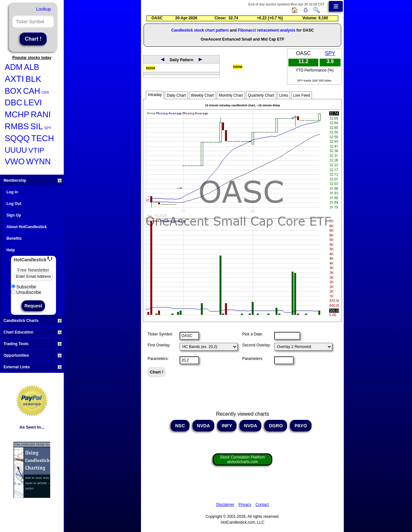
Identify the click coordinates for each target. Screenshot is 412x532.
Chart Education (33, 332)
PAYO (301, 426)
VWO (15, 161)
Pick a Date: (253, 334)
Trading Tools (33, 344)
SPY (48, 128)
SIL (37, 126)
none (150, 68)
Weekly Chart (202, 95)
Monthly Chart (231, 95)
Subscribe (24, 287)
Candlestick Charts (33, 321)
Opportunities (33, 355)
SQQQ (17, 138)
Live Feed (302, 95)
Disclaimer (225, 505)
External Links (33, 367)
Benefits (14, 238)
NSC (180, 426)
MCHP (17, 114)
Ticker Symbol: (160, 334)
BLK (33, 79)
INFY (227, 426)
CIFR (45, 93)
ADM (14, 67)
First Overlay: (159, 345)
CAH (32, 91)
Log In (12, 192)
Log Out (14, 204)
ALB (32, 67)
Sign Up (14, 215)
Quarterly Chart (261, 95)
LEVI (33, 102)
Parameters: (158, 359)
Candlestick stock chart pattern (200, 30)
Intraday (155, 95)
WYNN (38, 161)
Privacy (245, 505)
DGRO (276, 426)
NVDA (203, 426)
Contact (262, 505)
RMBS (17, 126)
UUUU (16, 150)
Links (284, 95)
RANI (41, 114)
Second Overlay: (256, 345)
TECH (43, 138)
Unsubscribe (26, 292)
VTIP (36, 150)
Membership (33, 180)
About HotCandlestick (27, 227)
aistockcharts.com (242, 459)
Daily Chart (176, 95)
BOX (13, 91)
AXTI (14, 79)
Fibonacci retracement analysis (267, 30)
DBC (14, 102)
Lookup (43, 9)
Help (11, 250)
